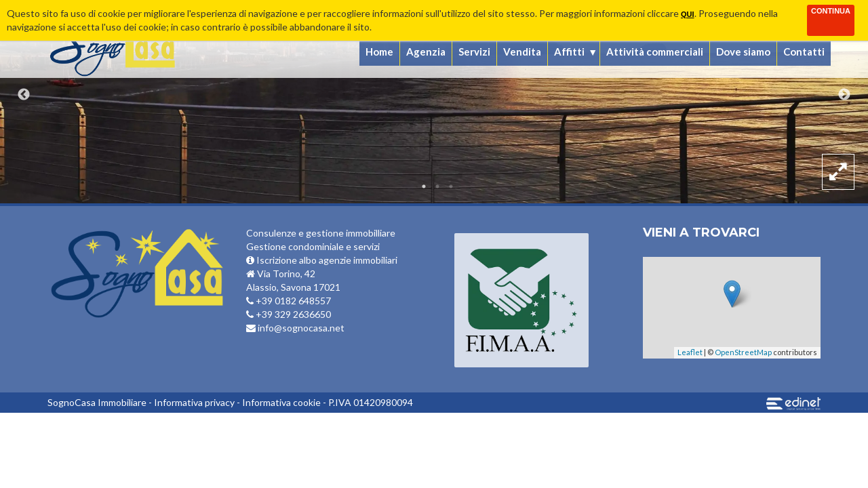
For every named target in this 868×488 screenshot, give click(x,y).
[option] (434, 102)
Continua (831, 11)
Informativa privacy (194, 402)
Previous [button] (24, 95)
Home (379, 52)
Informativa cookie (281, 402)
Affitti (569, 52)
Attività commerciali (655, 52)
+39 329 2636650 (289, 314)
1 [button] (424, 186)
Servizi (474, 52)
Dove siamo (743, 52)
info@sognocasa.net (295, 328)
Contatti (804, 52)
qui (688, 14)
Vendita (522, 52)
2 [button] (437, 186)
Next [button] (844, 95)
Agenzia (426, 52)
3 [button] (451, 186)
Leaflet (690, 352)
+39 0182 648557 (289, 301)
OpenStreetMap (743, 352)
